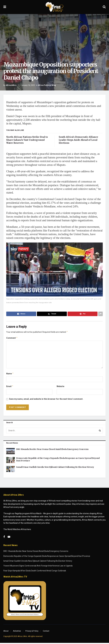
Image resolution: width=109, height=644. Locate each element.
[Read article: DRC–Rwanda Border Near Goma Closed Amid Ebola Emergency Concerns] (11, 452)
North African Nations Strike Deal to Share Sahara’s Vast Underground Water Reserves (27, 140)
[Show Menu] (5, 7)
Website (60, 387)
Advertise (17, 632)
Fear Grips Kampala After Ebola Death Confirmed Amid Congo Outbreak (35, 572)
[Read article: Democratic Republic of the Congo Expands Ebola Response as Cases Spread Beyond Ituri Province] (11, 461)
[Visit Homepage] (54, 7)
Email (10, 387)
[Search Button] (104, 7)
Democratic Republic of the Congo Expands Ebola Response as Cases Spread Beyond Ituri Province (47, 557)
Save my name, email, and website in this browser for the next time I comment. (46, 400)
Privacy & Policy (32, 632)
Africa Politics (44, 85)
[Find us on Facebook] (4, 538)
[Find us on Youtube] (9, 538)
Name (10, 374)
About (6, 632)
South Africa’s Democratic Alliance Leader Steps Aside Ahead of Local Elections (78, 140)
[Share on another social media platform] (100, 314)
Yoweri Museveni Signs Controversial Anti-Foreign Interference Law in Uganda (38, 567)
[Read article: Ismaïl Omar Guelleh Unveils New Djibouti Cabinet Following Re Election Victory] (11, 470)
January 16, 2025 (28, 85)
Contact (46, 632)
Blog (54, 85)
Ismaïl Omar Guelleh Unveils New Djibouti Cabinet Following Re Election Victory (55, 468)
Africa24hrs (11, 85)
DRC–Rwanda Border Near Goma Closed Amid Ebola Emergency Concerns (52, 450)
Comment (12, 338)
